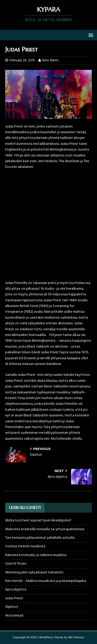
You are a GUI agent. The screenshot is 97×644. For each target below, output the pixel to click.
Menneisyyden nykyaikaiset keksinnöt (34, 572)
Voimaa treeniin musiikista (25, 546)
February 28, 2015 (22, 60)
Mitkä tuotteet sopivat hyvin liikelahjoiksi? (38, 521)
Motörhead (14, 616)
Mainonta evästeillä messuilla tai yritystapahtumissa (45, 529)
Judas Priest (14, 598)
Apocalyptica (16, 590)
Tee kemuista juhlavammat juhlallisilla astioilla (40, 538)
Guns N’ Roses (16, 564)
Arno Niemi (50, 60)
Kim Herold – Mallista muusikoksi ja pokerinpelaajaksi (46, 581)
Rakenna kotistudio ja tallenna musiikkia (36, 555)
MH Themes (76, 638)
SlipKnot (12, 607)
